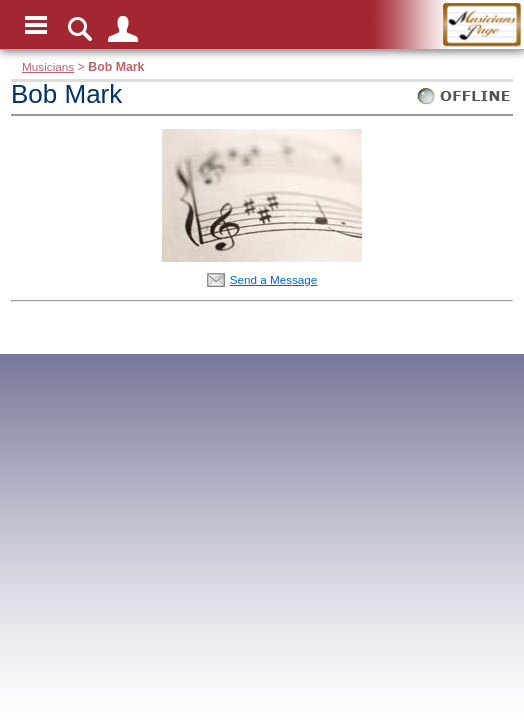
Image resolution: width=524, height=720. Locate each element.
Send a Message (274, 279)
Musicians (48, 66)
